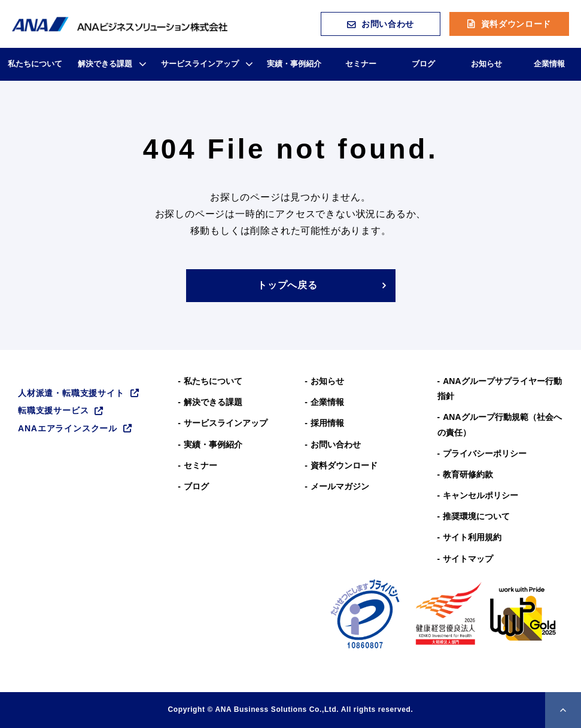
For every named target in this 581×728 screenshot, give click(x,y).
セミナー (361, 64)
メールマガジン (340, 486)
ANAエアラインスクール (68, 428)
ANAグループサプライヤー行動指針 (500, 389)
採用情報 (327, 423)
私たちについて (35, 64)
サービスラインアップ (200, 64)
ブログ (423, 64)
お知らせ (486, 64)
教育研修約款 (468, 474)
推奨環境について (476, 516)
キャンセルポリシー (480, 495)
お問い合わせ (388, 24)
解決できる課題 (105, 64)
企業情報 (549, 64)
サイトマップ (468, 559)
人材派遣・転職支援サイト (71, 393)
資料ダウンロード (516, 24)
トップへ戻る (288, 285)
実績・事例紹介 (294, 64)
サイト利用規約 (472, 537)
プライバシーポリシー (485, 453)
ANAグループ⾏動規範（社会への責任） (500, 424)
